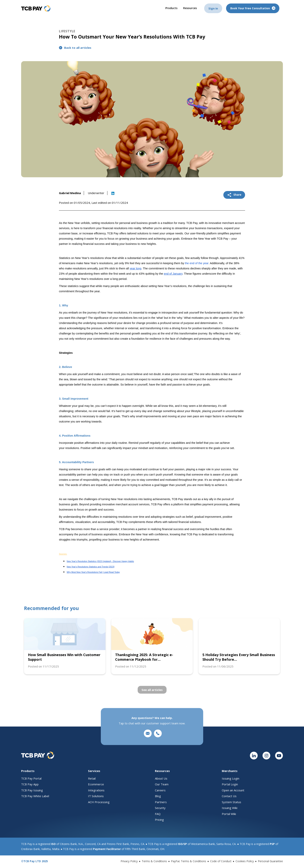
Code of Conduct (221, 861)
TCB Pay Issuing (32, 790)
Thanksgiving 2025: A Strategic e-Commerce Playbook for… (144, 657)
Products (172, 8)
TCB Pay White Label (35, 796)
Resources (190, 8)
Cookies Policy (245, 861)
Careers (160, 790)
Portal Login (230, 784)
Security (160, 808)
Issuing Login (231, 778)
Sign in (213, 8)
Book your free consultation (253, 8)
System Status (231, 802)
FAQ (158, 814)
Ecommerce (96, 784)
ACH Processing (99, 802)
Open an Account (233, 790)
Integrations (96, 790)
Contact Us (229, 796)
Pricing (159, 820)
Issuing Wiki (230, 808)
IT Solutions (96, 796)
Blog (158, 796)
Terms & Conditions (154, 861)
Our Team (162, 784)
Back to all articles (75, 48)
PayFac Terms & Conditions (189, 861)
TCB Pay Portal (31, 778)
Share (234, 195)
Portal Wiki (229, 814)
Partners (161, 802)
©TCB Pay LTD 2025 (35, 861)
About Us (161, 778)
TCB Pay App (30, 784)
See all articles (152, 690)
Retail (92, 778)
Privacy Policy (129, 861)
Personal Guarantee (270, 861)
